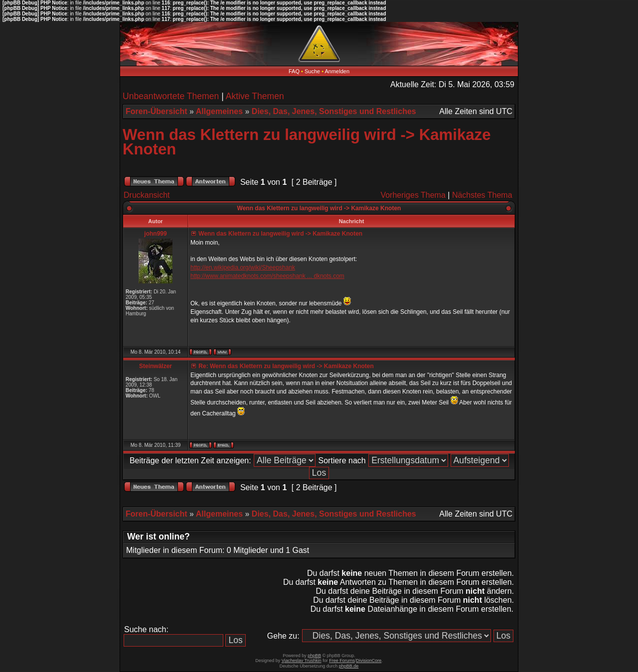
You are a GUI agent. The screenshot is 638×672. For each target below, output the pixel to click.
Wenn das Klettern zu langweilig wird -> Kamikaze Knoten (307, 142)
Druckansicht (147, 195)
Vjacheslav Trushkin (302, 661)
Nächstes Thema (482, 195)
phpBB (314, 656)
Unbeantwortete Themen (171, 96)
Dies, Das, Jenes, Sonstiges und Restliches (334, 111)
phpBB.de (349, 666)
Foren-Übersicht (157, 111)
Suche (312, 71)
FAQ (294, 71)
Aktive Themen (255, 96)
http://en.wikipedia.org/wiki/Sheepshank (243, 268)
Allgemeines (219, 111)
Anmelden (337, 71)
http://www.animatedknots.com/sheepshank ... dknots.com (267, 276)
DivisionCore (369, 661)
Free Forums (342, 661)
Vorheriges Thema (413, 195)
